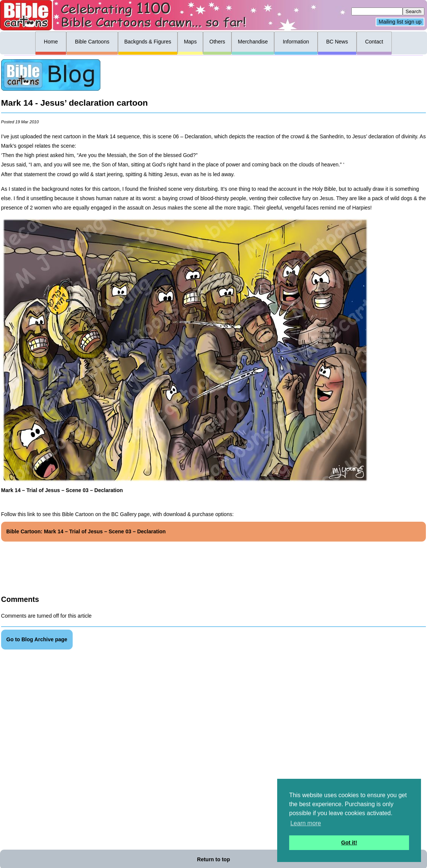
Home (51, 42)
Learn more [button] (306, 823)
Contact (374, 42)
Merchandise (253, 42)
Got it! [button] (349, 843)
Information (296, 42)
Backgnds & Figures (148, 42)
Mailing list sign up (400, 22)
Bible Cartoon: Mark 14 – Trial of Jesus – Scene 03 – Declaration (86, 531)
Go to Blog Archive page (37, 639)
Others (217, 42)
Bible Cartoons (92, 42)
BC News (337, 42)
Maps (190, 42)
